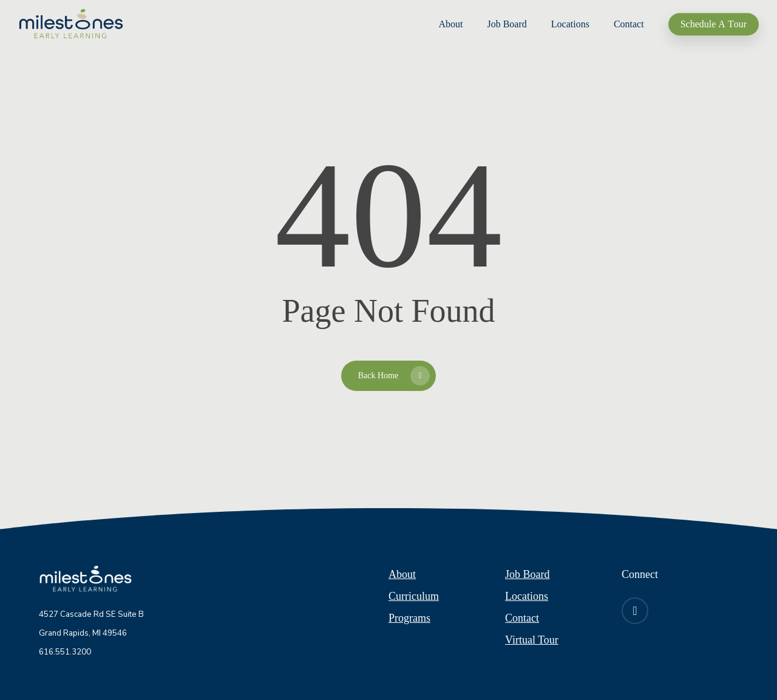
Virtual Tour (532, 640)
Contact (522, 618)
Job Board (528, 574)
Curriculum (414, 596)
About (402, 574)
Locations (527, 596)
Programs (409, 618)
